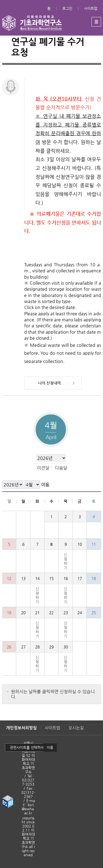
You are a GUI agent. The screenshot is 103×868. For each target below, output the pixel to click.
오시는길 (76, 728)
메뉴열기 (96, 22)
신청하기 (66, 561)
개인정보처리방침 (21, 728)
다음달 (61, 468)
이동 (50, 747)
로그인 (67, 8)
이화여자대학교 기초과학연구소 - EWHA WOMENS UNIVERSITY (32, 23)
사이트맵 (91, 8)
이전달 (43, 468)
